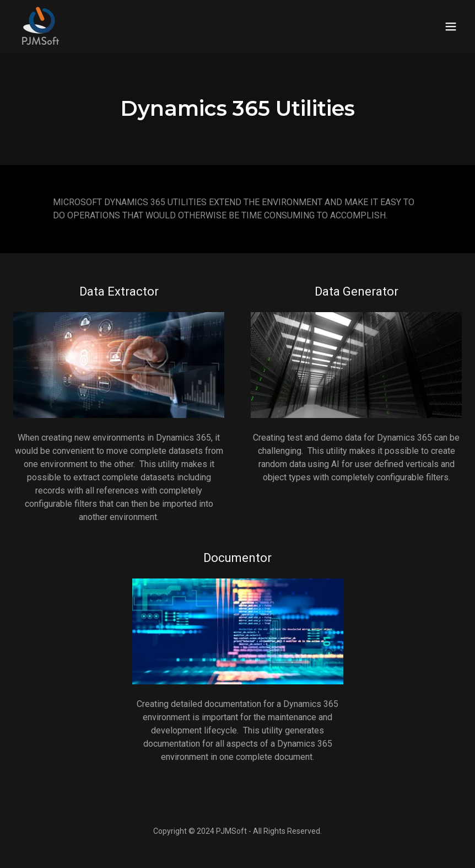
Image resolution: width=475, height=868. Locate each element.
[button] (451, 26)
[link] (40, 26)
